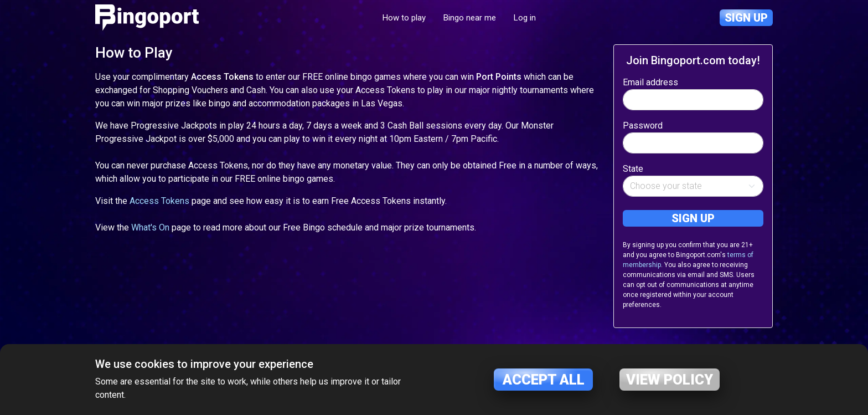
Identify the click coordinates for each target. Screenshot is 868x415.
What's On (150, 227)
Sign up (746, 18)
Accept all (544, 380)
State (633, 169)
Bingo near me (470, 18)
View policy (670, 380)
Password (643, 125)
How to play (404, 18)
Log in (525, 18)
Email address (650, 82)
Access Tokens (159, 201)
